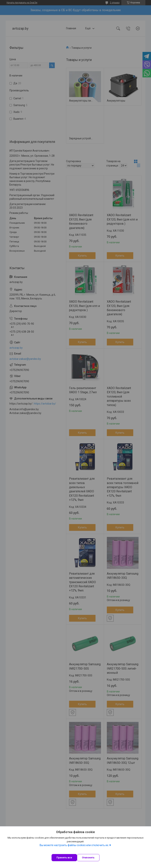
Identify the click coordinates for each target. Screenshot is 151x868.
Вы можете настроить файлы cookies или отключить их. (74, 845)
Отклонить (88, 858)
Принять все (64, 858)
